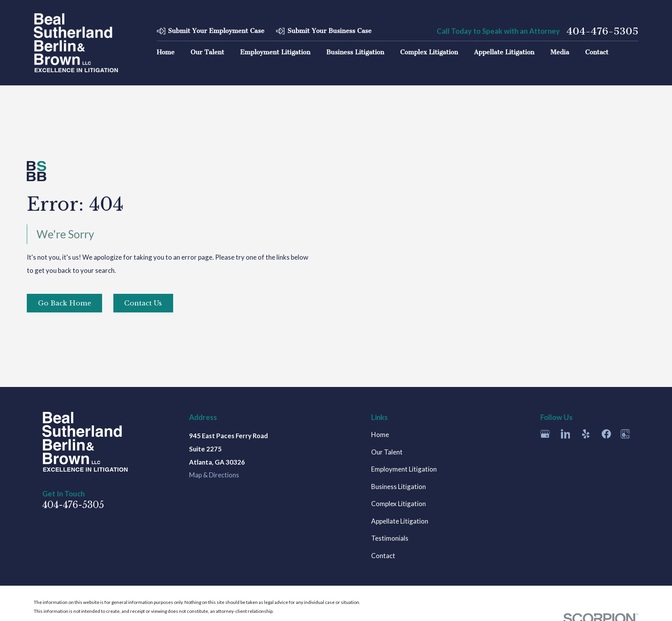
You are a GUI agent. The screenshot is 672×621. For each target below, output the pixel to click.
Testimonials (390, 538)
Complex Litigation (399, 504)
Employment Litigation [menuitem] (275, 52)
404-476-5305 (602, 31)
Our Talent (387, 452)
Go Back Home (65, 303)
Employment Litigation (404, 469)
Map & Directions (214, 475)
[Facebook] (606, 434)
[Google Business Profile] (545, 434)
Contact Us (143, 303)
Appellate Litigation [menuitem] (504, 52)
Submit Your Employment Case (216, 31)
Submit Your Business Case (329, 31)
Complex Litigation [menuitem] (429, 52)
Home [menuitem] (166, 52)
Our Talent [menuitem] (208, 52)
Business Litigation (399, 487)
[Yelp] (586, 434)
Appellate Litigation (400, 521)
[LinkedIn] (566, 434)
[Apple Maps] (625, 434)
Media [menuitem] (560, 52)
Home (380, 435)
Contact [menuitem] (597, 52)
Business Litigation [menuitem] (355, 52)
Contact (383, 556)
